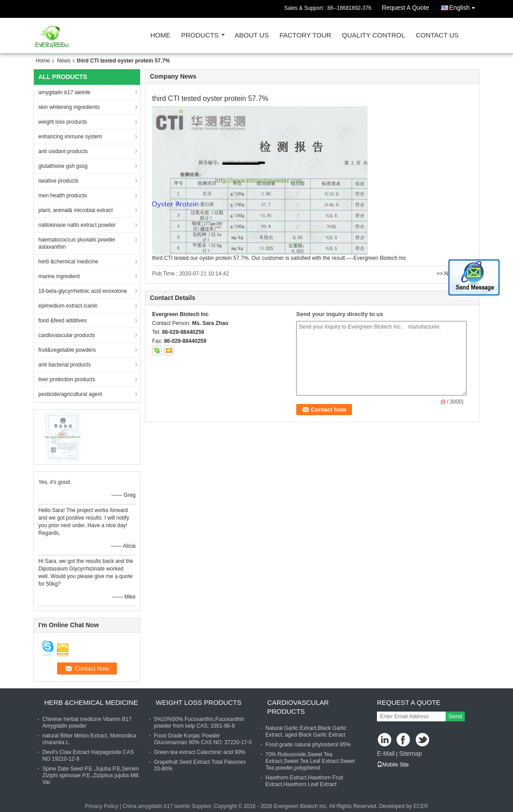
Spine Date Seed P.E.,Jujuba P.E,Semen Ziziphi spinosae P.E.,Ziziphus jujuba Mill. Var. (91, 775)
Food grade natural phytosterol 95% (308, 745)
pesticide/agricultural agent (70, 394)
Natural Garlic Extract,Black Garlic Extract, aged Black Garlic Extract (306, 731)
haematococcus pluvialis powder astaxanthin (77, 243)
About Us (252, 35)
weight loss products (63, 122)
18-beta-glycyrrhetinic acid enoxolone (83, 291)
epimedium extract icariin (68, 306)
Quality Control (374, 35)
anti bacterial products (64, 365)
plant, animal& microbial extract (76, 210)
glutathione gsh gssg (63, 166)
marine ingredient (59, 276)
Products (200, 35)
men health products (63, 196)
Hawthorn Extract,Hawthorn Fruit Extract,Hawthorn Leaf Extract (304, 781)
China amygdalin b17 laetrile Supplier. (168, 806)
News (64, 61)
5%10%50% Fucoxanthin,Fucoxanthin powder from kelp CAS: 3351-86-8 (199, 722)
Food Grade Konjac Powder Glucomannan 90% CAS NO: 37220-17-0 (203, 739)
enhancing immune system (70, 137)
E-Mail (386, 754)
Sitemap (410, 754)
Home (160, 35)
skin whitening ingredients (69, 107)
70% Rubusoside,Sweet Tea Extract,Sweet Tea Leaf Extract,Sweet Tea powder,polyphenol (310, 761)
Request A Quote (405, 8)
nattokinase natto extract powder (77, 225)
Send (455, 716)
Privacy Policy (101, 806)
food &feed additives (63, 321)
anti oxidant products (63, 151)
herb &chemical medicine (68, 262)
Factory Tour (305, 35)
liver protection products (67, 379)
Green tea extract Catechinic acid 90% (200, 752)
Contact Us (437, 35)
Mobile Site (393, 765)
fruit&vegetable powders (67, 350)
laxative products (58, 181)
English (464, 6)
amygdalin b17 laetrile (64, 92)
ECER (421, 806)
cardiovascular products (67, 335)
